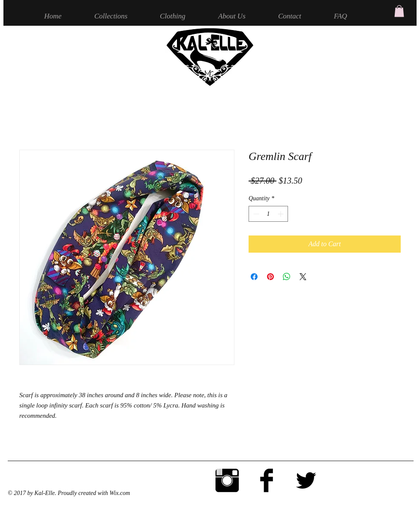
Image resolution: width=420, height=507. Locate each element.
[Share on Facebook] (254, 277)
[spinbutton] (268, 214)
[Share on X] (303, 277)
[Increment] (281, 214)
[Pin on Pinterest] (270, 277)
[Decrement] (255, 214)
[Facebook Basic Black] (267, 480)
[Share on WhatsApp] (287, 277)
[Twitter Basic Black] (306, 480)
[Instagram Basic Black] (227, 480)
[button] (399, 11)
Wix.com (120, 493)
